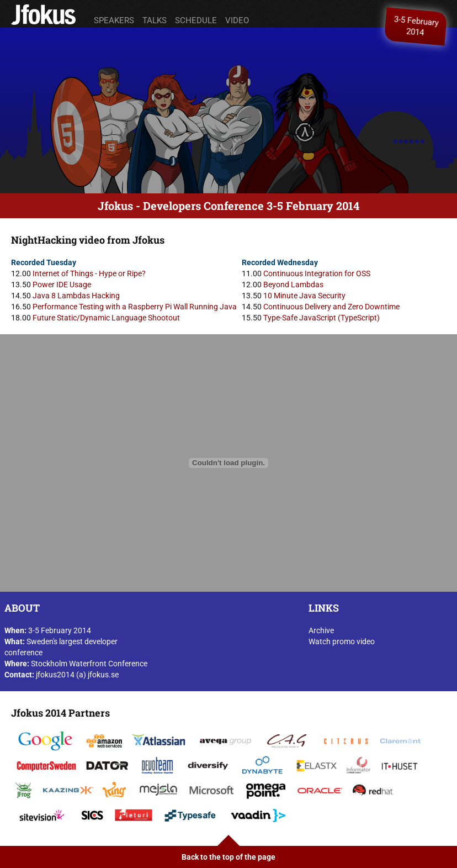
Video (237, 20)
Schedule (196, 20)
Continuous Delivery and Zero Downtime (331, 307)
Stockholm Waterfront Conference (89, 664)
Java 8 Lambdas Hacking (76, 296)
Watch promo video (342, 641)
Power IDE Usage (62, 285)
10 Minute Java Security (304, 296)
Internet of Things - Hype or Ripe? (89, 273)
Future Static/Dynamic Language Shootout (106, 318)
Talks (155, 20)
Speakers (114, 20)
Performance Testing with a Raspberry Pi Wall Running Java (135, 307)
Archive (321, 630)
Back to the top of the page (228, 857)
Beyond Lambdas (293, 285)
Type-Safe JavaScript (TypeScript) (322, 318)
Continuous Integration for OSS (317, 273)
